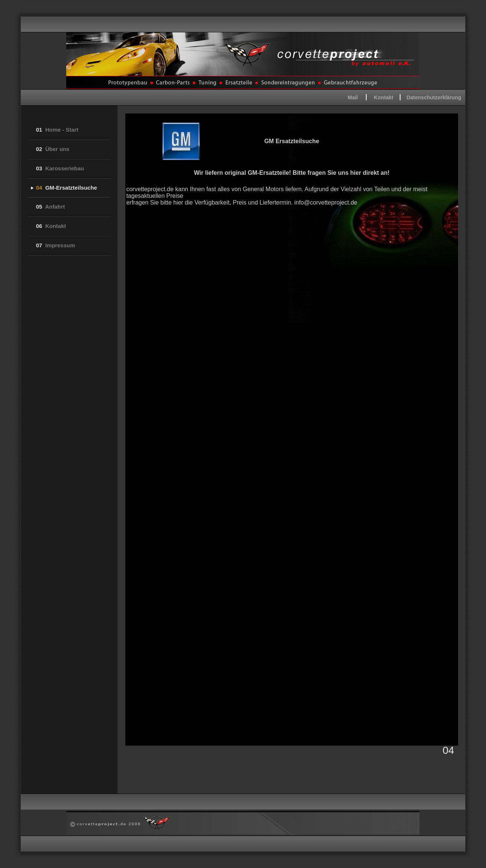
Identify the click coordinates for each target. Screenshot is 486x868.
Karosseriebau (60, 168)
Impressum (56, 245)
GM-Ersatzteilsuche (67, 188)
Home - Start (57, 130)
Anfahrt (51, 207)
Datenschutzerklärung (434, 97)
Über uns (53, 149)
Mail (353, 97)
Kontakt (384, 97)
